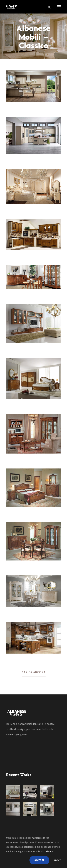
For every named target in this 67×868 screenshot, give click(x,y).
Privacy (57, 860)
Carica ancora (34, 672)
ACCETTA (39, 860)
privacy (49, 851)
